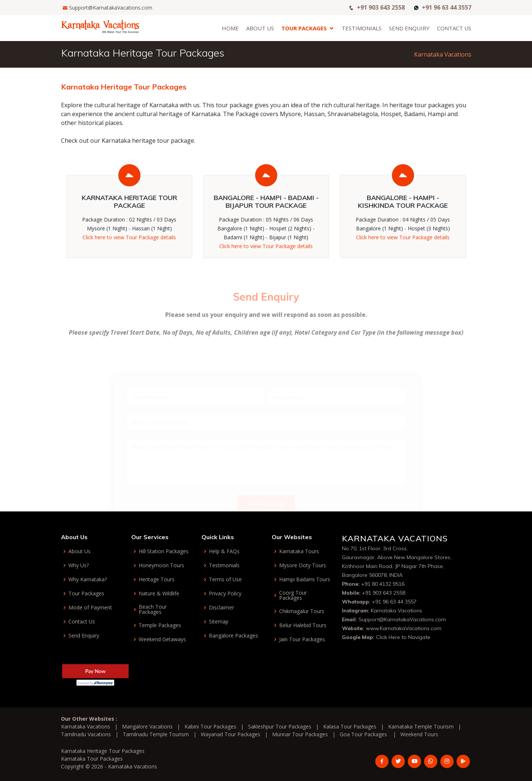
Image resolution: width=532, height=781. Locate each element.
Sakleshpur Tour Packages (280, 726)
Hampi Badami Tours (305, 579)
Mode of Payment (90, 608)
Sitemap (219, 622)
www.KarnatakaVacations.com (404, 628)
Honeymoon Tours (161, 565)
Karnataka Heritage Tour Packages (103, 751)
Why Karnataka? (88, 579)
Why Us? (79, 565)
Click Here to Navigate (403, 637)
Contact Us (454, 28)
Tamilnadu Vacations (86, 734)
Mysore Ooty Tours (303, 565)
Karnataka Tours (299, 551)
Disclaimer (221, 608)
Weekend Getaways (162, 639)
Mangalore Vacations (147, 726)
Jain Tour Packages (302, 639)
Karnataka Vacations (443, 54)
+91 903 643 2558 (381, 7)
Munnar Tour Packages (300, 734)
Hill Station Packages (164, 551)
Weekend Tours (419, 734)
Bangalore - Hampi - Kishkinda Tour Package (403, 202)
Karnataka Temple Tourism (421, 726)
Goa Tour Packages (363, 734)
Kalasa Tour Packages (350, 726)
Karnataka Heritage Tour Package (129, 202)
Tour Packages (304, 28)
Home (230, 28)
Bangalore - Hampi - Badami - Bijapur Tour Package (266, 202)
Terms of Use (225, 579)
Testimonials (362, 28)
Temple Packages (160, 625)
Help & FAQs (224, 551)
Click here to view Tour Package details (129, 238)
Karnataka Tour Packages (92, 759)
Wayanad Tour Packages (231, 734)
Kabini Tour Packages (210, 726)
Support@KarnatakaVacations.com (111, 8)
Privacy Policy (225, 594)
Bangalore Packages (233, 636)
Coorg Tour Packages (293, 595)
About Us (260, 28)
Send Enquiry (409, 28)
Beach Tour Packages (153, 609)
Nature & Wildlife (159, 594)
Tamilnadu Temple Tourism (156, 734)
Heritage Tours (157, 579)
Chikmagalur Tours (302, 611)
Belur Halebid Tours (303, 625)
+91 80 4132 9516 (383, 584)
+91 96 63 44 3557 (447, 7)
